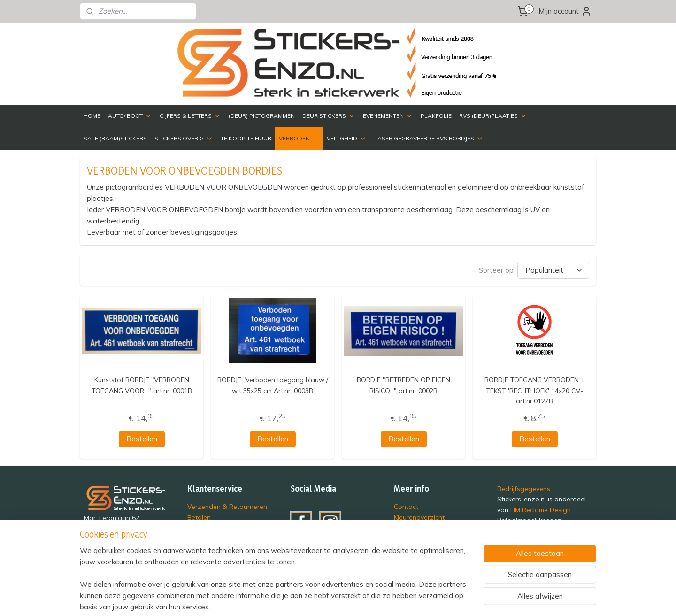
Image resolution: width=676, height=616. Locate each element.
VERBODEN (299, 139)
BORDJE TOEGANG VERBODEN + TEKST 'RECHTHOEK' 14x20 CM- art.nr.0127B (535, 389)
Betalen (199, 516)
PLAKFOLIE (436, 116)
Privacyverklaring (213, 527)
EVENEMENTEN (388, 116)
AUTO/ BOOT (130, 116)
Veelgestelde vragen (219, 537)
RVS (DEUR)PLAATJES (493, 116)
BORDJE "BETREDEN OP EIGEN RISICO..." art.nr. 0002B (403, 384)
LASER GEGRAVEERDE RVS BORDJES (429, 139)
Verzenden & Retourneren (227, 505)
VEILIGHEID (347, 139)
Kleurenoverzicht (419, 516)
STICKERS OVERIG (184, 139)
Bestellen (141, 438)
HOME (92, 116)
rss (397, 599)
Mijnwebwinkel (505, 599)
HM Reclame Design (541, 509)
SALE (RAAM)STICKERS (115, 138)
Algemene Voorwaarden (225, 548)
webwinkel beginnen (429, 599)
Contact (406, 505)
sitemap (379, 599)
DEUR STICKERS (329, 116)
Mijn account (565, 11)
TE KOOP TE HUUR (246, 138)
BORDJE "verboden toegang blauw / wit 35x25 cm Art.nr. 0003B (272, 384)
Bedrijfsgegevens (524, 488)
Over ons (408, 527)
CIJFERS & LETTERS (190, 116)
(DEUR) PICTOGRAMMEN (262, 116)
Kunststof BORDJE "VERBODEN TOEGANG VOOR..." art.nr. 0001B (141, 384)
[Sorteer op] (553, 270)
